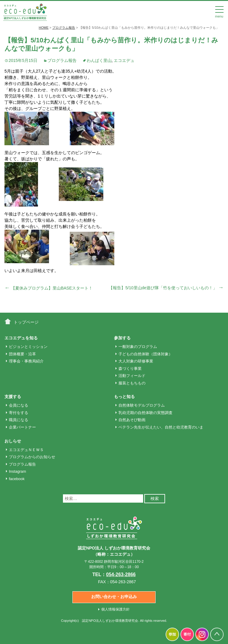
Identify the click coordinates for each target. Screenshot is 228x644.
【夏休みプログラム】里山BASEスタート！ (49, 288)
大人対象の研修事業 (136, 361)
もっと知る (124, 397)
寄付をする (19, 413)
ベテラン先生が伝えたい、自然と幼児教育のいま (161, 427)
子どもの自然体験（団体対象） (145, 354)
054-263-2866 (121, 575)
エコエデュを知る (21, 338)
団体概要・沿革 (22, 354)
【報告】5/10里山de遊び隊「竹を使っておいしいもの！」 (166, 288)
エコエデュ (124, 60)
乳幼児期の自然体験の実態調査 (145, 413)
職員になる (19, 420)
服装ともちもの (132, 383)
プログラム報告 (62, 60)
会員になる (19, 405)
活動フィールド (132, 376)
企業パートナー (22, 427)
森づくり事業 (130, 369)
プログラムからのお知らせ (32, 457)
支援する (13, 397)
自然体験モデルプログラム (142, 405)
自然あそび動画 (132, 420)
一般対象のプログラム (138, 347)
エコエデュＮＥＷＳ (26, 450)
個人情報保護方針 (115, 609)
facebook (17, 479)
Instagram (18, 471)
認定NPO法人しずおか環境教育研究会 (110, 621)
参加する (122, 338)
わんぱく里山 (99, 60)
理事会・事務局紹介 (26, 361)
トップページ (26, 322)
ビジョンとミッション (28, 347)
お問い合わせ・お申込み (114, 597)
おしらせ (13, 441)
